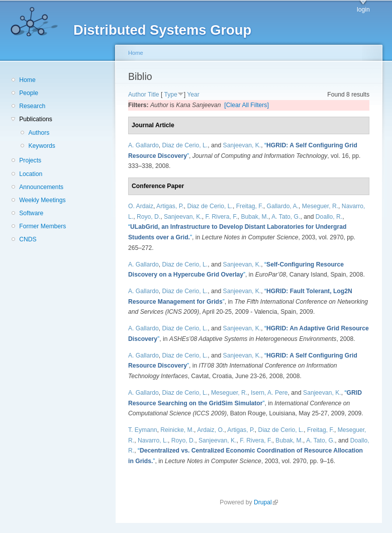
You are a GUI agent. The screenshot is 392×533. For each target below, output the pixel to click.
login (363, 10)
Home (27, 80)
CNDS (28, 239)
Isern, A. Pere (269, 393)
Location (31, 174)
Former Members (42, 226)
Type (170, 95)
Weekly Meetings (42, 200)
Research (32, 106)
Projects (30, 160)
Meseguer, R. (320, 206)
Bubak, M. (255, 217)
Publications (36, 119)
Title (154, 95)
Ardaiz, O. (211, 430)
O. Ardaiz (141, 206)
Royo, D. (149, 217)
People (29, 93)
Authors (39, 133)
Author (137, 95)
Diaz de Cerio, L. (185, 145)
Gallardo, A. (283, 206)
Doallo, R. (329, 217)
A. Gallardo (143, 145)
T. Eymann (142, 430)
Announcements (41, 187)
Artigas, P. (170, 206)
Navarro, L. (153, 440)
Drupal (266, 502)
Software (31, 213)
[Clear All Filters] (247, 105)
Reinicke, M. (177, 430)
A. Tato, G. (286, 217)
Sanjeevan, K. (242, 145)
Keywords (41, 146)
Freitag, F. (250, 206)
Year (193, 95)
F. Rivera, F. (221, 217)
